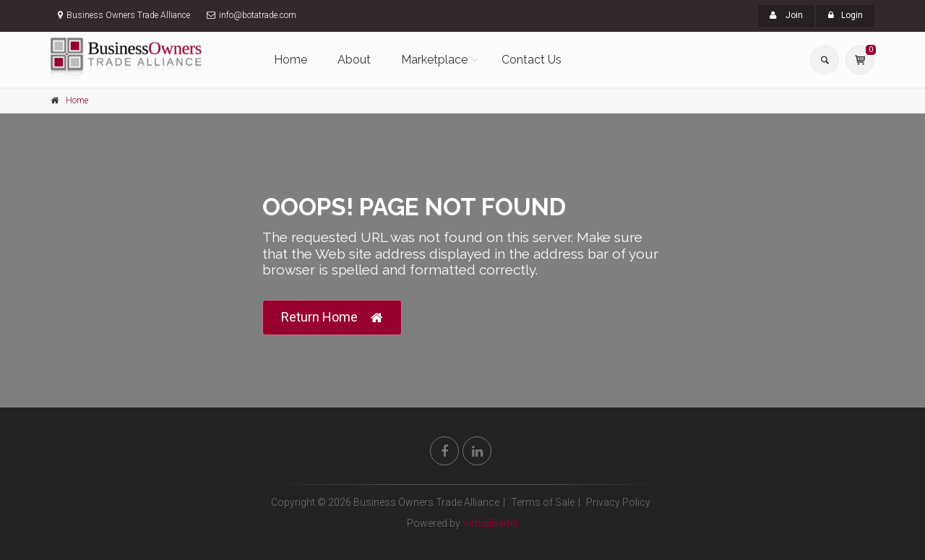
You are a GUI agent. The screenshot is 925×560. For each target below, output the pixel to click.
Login (846, 15)
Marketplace (434, 60)
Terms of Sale (543, 502)
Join (786, 15)
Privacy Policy (618, 502)
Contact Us (532, 60)
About (354, 60)
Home (291, 60)
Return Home (332, 318)
